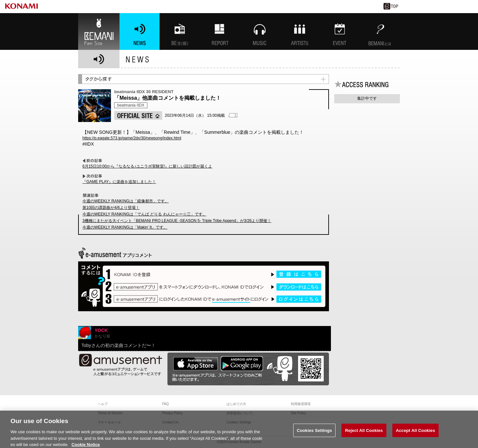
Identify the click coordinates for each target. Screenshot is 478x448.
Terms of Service (110, 413)
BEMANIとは (380, 31)
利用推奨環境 (301, 404)
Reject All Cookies (364, 435)
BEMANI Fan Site (99, 31)
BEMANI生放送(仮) (180, 31)
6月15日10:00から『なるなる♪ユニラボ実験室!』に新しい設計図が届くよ (147, 166)
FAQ (165, 404)
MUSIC (260, 31)
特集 (220, 31)
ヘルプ (103, 404)
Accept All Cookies (416, 435)
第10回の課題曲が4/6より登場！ (111, 208)
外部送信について (240, 413)
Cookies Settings (315, 435)
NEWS (140, 31)
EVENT (340, 31)
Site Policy (299, 413)
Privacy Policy (172, 413)
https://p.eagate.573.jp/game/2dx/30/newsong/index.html (132, 138)
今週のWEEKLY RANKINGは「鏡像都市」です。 (126, 201)
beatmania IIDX (131, 105)
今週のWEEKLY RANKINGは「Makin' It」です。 (125, 227)
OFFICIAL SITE (138, 115)
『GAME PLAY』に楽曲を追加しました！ (119, 182)
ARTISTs (300, 31)
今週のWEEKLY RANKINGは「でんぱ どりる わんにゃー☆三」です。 (144, 214)
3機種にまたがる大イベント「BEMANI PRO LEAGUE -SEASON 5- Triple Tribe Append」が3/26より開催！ (177, 221)
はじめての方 (236, 404)
